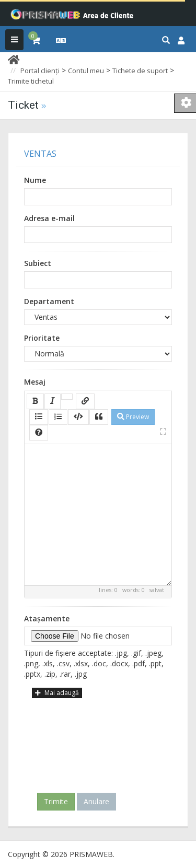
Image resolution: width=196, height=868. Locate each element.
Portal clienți (40, 71)
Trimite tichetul (31, 81)
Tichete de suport (140, 71)
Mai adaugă (57, 693)
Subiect (38, 263)
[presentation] (100, 741)
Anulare (96, 801)
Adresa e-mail (49, 218)
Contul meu (86, 71)
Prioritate (42, 338)
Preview (133, 417)
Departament (49, 301)
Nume (35, 180)
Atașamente (47, 618)
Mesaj (35, 382)
